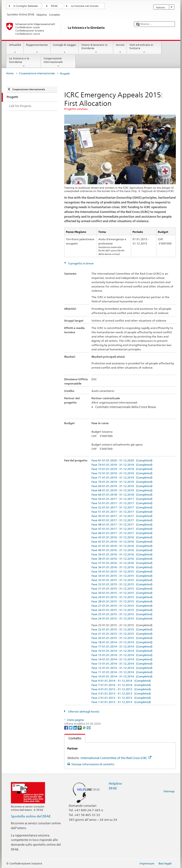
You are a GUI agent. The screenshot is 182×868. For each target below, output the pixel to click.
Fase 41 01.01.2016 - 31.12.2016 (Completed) (122, 546)
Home (10, 73)
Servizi (120, 49)
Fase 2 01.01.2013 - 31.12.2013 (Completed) (121, 698)
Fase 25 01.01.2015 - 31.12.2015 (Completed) (122, 614)
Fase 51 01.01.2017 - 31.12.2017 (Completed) (122, 512)
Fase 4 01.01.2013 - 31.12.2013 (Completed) (121, 689)
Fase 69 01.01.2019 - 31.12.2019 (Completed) (122, 486)
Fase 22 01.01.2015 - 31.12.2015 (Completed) (122, 629)
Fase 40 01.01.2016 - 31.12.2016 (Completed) (122, 550)
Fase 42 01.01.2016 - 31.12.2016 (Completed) (122, 542)
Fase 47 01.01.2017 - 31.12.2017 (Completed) (122, 529)
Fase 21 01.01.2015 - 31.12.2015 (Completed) (122, 634)
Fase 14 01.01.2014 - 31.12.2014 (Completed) (122, 659)
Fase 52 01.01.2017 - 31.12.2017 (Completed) (122, 507)
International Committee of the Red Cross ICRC (116, 758)
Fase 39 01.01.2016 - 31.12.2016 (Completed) (122, 554)
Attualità (15, 49)
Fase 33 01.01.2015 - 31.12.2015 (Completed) (122, 580)
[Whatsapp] (84, 727)
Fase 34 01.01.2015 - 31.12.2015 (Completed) (122, 576)
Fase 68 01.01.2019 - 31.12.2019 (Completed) (122, 490)
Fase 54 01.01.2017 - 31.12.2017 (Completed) (122, 499)
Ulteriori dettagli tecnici (83, 711)
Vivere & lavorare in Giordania (96, 49)
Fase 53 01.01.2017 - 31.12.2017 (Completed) (122, 503)
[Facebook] (66, 727)
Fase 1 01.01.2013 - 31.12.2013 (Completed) (121, 702)
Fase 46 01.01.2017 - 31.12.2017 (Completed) (122, 533)
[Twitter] (71, 727)
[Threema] (80, 727)
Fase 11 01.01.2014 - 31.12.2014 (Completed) (122, 672)
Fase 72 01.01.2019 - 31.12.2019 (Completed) (122, 473)
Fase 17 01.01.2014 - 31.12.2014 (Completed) (122, 646)
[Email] (89, 727)
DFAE (54, 6)
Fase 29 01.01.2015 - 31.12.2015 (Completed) (122, 597)
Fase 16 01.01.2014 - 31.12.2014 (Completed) (122, 651)
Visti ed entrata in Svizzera (144, 49)
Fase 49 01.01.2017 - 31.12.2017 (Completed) (122, 520)
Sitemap (169, 791)
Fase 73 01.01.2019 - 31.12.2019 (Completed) (122, 469)
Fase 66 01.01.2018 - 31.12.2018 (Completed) (122, 495)
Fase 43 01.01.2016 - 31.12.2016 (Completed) (122, 537)
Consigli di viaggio (65, 49)
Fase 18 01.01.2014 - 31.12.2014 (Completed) (122, 642)
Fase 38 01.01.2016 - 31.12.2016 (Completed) (122, 559)
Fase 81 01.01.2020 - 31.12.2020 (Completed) (122, 460)
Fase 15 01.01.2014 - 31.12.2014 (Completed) (122, 655)
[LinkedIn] (75, 727)
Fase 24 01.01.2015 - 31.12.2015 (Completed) (122, 618)
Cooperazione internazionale (58, 62)
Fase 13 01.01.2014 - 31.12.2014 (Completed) (122, 664)
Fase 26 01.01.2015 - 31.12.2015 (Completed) (122, 610)
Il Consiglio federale (26, 6)
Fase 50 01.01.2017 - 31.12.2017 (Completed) (122, 516)
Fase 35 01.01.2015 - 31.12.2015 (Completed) (122, 571)
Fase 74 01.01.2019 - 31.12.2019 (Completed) (122, 465)
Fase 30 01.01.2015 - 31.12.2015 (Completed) (122, 593)
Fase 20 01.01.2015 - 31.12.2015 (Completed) (122, 638)
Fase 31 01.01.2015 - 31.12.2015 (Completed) (122, 589)
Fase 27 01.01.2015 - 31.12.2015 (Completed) (122, 606)
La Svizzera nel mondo (85, 6)
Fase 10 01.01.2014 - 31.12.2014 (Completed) (122, 676)
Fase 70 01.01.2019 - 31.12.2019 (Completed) (122, 482)
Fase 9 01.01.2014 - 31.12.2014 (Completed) (121, 681)
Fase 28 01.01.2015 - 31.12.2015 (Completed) (122, 601)
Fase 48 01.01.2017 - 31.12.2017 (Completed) (122, 524)
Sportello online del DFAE (31, 816)
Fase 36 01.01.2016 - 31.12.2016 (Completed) (122, 567)
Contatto (73, 738)
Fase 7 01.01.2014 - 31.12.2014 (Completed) (121, 685)
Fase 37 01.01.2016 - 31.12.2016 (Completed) (122, 563)
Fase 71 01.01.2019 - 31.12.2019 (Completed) (122, 477)
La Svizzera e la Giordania (24, 62)
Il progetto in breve (80, 263)
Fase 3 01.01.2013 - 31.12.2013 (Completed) (121, 693)
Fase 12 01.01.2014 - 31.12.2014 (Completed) (122, 668)
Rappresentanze (37, 49)
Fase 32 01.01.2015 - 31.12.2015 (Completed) (122, 584)
